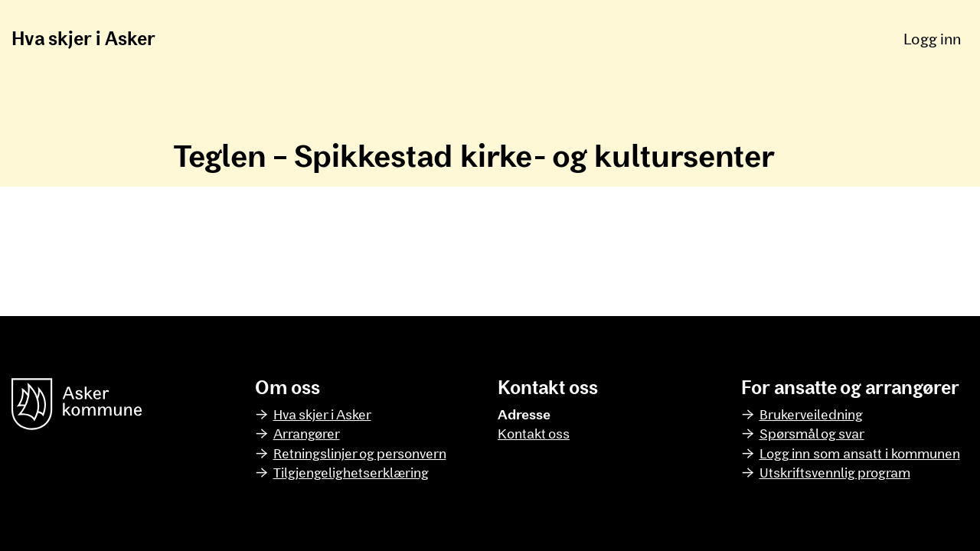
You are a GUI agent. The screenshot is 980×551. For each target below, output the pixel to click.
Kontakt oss (534, 433)
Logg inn (932, 38)
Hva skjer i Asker (83, 38)
